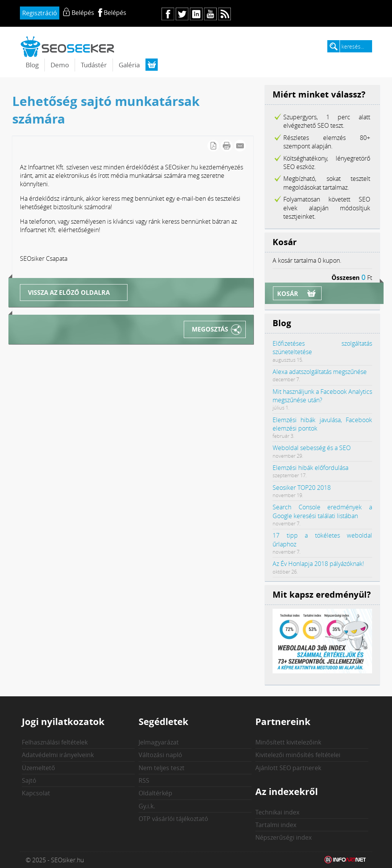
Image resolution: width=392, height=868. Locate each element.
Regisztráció (40, 13)
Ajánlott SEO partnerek (288, 768)
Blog (32, 65)
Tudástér (94, 65)
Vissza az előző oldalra (69, 293)
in (196, 14)
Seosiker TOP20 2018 (302, 488)
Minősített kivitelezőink (288, 742)
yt (210, 14)
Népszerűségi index (283, 837)
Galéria (129, 65)
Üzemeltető (38, 768)
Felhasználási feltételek (55, 742)
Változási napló (160, 755)
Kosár (288, 294)
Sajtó (29, 780)
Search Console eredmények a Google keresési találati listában (322, 511)
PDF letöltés (213, 146)
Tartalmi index (276, 825)
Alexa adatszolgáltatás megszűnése (320, 372)
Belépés (115, 13)
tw (182, 14)
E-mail (240, 146)
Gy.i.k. (147, 806)
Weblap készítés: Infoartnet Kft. (345, 860)
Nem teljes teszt (162, 768)
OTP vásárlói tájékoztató (173, 819)
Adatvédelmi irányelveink (58, 755)
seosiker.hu (68, 46)
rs (225, 14)
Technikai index (277, 812)
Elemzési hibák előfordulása (310, 468)
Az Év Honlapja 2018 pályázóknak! (318, 564)
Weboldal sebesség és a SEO (312, 448)
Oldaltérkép (155, 793)
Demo (60, 65)
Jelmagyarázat (159, 742)
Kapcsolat (36, 793)
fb (168, 14)
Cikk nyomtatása (227, 146)
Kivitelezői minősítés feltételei (298, 755)
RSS (144, 780)
